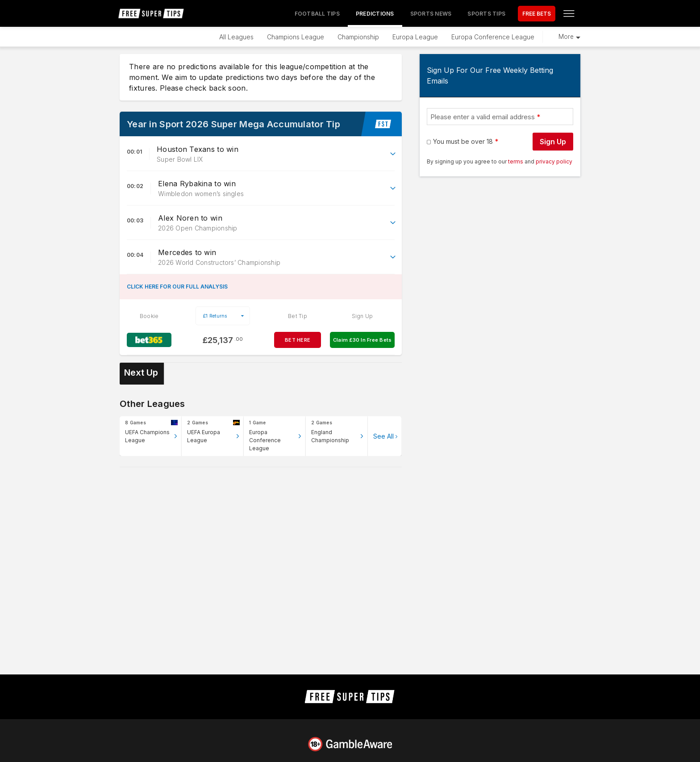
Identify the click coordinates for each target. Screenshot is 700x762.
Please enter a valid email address (483, 117)
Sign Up (553, 142)
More (566, 37)
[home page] (151, 13)
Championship (358, 37)
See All (383, 436)
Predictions (375, 14)
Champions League (296, 37)
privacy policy (554, 161)
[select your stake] (223, 316)
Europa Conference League (493, 37)
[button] (261, 154)
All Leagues (236, 37)
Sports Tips (486, 14)
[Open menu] (569, 13)
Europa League (415, 37)
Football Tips (317, 14)
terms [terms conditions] (516, 161)
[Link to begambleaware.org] (350, 744)
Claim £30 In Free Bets (362, 340)
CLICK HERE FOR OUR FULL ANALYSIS (177, 287)
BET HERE (298, 340)
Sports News (431, 14)
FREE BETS (537, 14)
